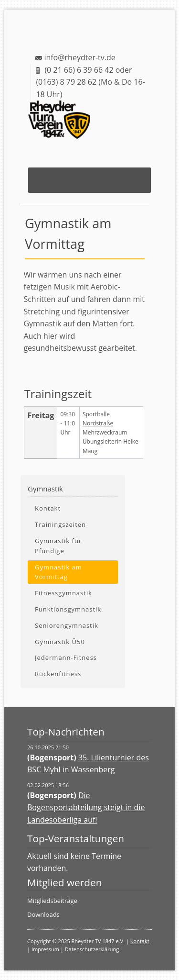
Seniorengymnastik (67, 625)
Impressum (45, 949)
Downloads (43, 914)
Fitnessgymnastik (63, 593)
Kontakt (48, 508)
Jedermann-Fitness (66, 657)
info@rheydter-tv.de (79, 57)
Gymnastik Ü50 (60, 642)
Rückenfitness (58, 674)
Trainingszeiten (60, 524)
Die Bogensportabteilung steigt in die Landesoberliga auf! (86, 807)
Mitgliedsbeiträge (52, 901)
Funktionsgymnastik (68, 609)
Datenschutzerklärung (92, 949)
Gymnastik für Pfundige (58, 546)
